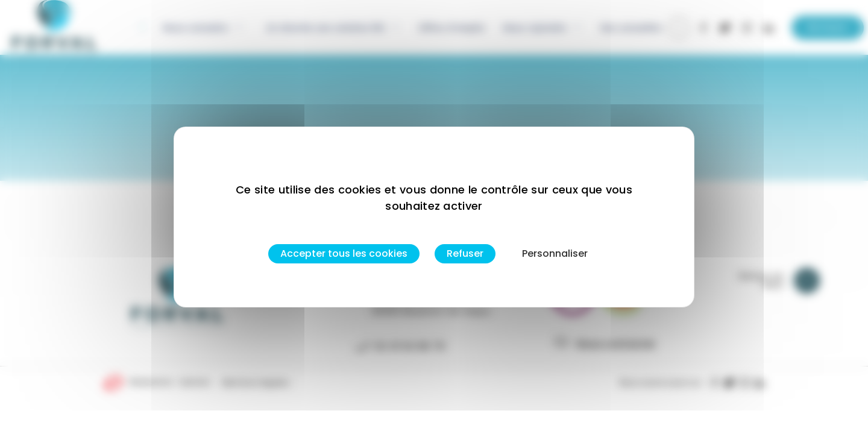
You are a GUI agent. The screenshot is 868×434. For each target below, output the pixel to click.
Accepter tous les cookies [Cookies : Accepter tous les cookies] (344, 253)
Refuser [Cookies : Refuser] (465, 253)
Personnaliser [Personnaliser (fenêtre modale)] (555, 253)
